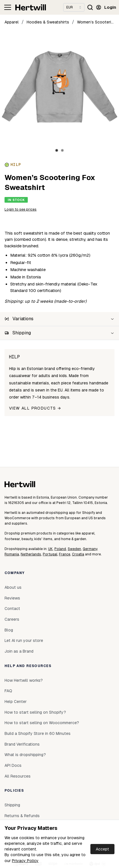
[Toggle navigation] (8, 7)
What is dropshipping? (25, 755)
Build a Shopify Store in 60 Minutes (38, 733)
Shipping (12, 805)
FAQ (8, 691)
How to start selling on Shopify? (35, 712)
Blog (9, 630)
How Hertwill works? (24, 680)
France (65, 554)
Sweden (74, 549)
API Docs (13, 765)
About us (13, 587)
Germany (90, 549)
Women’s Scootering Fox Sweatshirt (96, 22)
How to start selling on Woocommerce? (42, 723)
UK (50, 549)
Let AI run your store (24, 640)
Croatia (78, 554)
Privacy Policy (25, 861)
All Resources (18, 776)
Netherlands (31, 554)
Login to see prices (21, 209)
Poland (60, 549)
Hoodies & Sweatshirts (48, 22)
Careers (12, 619)
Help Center (16, 702)
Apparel (12, 22)
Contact (12, 609)
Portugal (50, 554)
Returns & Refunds (22, 816)
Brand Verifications (22, 744)
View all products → (35, 408)
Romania (12, 554)
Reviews (12, 598)
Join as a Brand (19, 651)
